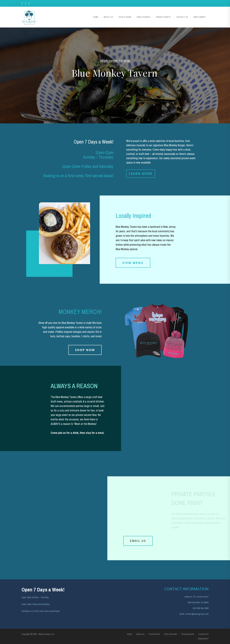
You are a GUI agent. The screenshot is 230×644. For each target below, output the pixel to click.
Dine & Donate (144, 17)
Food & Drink (125, 17)
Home (96, 17)
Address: (188, 597)
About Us (108, 17)
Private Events (163, 17)
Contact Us (182, 17)
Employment (200, 17)
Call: (194, 608)
